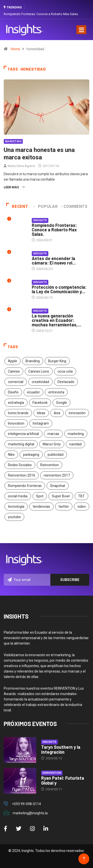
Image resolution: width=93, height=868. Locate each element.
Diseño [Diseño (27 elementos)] (13, 392)
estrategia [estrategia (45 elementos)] (16, 403)
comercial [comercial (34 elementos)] (16, 382)
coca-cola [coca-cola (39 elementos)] (65, 371)
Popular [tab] (46, 206)
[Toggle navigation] (81, 30)
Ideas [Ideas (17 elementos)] (41, 413)
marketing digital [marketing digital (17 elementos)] (21, 444)
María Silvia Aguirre (21, 166)
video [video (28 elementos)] (82, 506)
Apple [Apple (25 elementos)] (13, 361)
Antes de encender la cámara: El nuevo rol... (54, 261)
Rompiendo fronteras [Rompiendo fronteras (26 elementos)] (25, 486)
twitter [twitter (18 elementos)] (64, 506)
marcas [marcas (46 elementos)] (53, 434)
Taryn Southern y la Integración (61, 749)
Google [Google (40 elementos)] (62, 403)
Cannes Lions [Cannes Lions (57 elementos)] (39, 371)
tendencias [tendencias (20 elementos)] (41, 506)
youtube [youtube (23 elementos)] (14, 517)
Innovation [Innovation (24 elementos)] (16, 423)
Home (15, 49)
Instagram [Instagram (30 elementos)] (41, 423)
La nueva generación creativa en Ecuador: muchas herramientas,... (57, 320)
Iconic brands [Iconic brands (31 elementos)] (18, 413)
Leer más (14, 187)
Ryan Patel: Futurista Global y (63, 780)
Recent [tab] (17, 206)
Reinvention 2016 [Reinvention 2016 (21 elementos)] (22, 475)
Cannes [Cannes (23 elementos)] (14, 371)
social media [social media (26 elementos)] (18, 496)
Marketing (13, 141)
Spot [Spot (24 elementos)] (40, 496)
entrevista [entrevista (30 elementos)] (56, 392)
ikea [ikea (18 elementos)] (57, 413)
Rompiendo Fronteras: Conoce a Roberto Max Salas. (41, 14)
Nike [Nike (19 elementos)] (11, 455)
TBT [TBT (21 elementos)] (81, 496)
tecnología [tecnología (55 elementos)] (16, 506)
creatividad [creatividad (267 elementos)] (40, 382)
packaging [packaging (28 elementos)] (31, 455)
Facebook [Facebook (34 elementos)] (40, 403)
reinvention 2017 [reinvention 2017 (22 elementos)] (57, 475)
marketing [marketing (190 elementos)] (76, 434)
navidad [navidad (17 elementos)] (75, 444)
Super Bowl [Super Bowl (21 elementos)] (61, 496)
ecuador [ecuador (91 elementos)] (33, 392)
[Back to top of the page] (84, 859)
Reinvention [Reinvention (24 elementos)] (49, 465)
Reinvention (52, 773)
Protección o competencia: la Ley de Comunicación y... (59, 289)
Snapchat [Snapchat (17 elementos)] (58, 486)
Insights (40, 220)
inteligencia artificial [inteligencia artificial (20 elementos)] (23, 434)
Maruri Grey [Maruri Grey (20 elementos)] (52, 444)
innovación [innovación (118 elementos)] (77, 413)
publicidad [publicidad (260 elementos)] (56, 455)
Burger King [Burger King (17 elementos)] (57, 361)
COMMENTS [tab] (74, 206)
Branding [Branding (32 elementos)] (33, 361)
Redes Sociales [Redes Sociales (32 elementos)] (20, 465)
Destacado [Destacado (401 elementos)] (66, 382)
